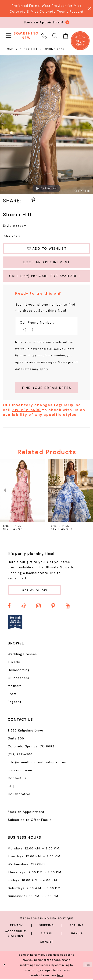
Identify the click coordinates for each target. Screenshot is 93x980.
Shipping (46, 926)
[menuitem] (8, 36)
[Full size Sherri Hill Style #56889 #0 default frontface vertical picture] (46, 124)
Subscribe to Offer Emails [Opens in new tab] (30, 821)
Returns (77, 926)
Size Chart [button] (12, 236)
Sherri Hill (29, 49)
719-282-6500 (26, 411)
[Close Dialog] (4, 966)
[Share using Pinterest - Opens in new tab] (33, 200)
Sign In (47, 935)
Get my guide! (35, 591)
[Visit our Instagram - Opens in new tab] (38, 607)
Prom (12, 695)
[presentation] (23, 491)
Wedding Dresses (22, 655)
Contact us (17, 779)
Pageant (14, 703)
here (60, 976)
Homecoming (19, 671)
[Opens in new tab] (15, 623)
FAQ (11, 787)
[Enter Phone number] (44, 331)
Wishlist (47, 943)
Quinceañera (18, 679)
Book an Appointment (47, 262)
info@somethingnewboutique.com (37, 763)
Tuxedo (14, 663)
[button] (8, 36)
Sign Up (77, 935)
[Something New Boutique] (26, 35)
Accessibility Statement (16, 934)
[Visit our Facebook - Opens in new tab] (9, 607)
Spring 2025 (54, 49)
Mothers (15, 687)
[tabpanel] (46, 124)
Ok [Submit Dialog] (88, 966)
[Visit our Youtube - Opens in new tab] (68, 607)
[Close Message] (88, 8)
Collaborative (19, 795)
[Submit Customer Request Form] (46, 389)
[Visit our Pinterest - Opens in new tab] (53, 607)
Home (9, 49)
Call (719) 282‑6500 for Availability (48, 276)
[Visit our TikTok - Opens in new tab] (24, 607)
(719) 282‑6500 (20, 755)
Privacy (16, 926)
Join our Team (20, 771)
